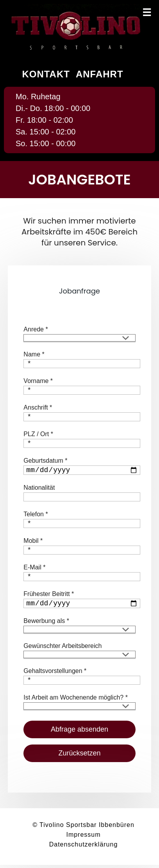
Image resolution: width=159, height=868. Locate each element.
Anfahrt (100, 74)
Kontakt (46, 74)
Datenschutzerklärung (84, 847)
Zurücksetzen (79, 756)
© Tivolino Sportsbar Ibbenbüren (83, 828)
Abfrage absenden (79, 732)
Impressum (83, 838)
